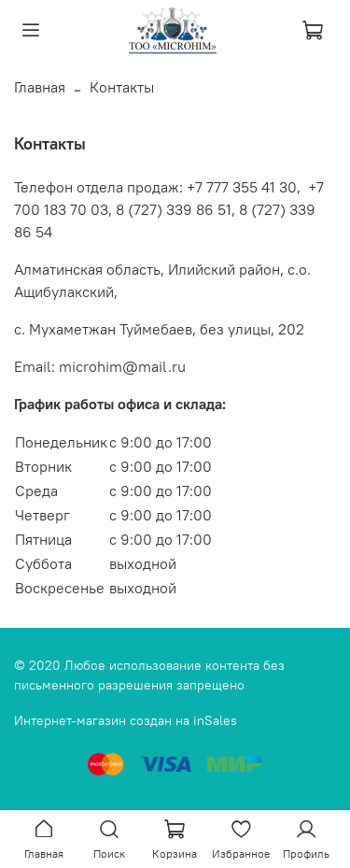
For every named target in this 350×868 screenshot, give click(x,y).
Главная (40, 87)
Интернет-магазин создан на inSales (126, 720)
